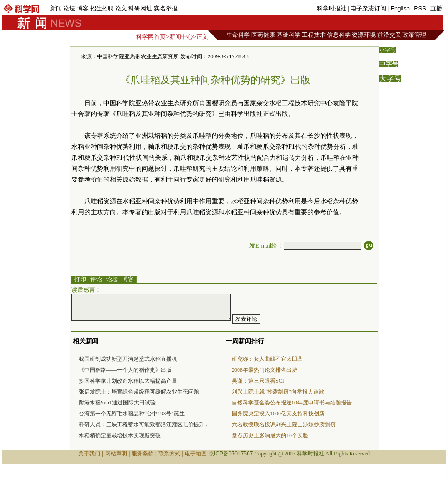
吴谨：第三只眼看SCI (258, 381)
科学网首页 (151, 37)
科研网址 (140, 8)
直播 (436, 8)
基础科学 (289, 35)
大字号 (390, 78)
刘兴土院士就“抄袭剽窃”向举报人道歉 (278, 392)
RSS (420, 8)
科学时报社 (332, 8)
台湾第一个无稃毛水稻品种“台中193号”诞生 (132, 414)
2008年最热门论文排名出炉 (265, 370)
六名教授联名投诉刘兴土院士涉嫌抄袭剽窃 (284, 424)
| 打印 (79, 279)
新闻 (56, 8)
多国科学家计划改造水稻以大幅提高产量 (128, 381)
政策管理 (414, 35)
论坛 (69, 8)
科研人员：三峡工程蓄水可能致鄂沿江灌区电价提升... (144, 424)
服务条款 (143, 454)
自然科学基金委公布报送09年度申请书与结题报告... (294, 403)
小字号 (387, 50)
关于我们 (89, 454)
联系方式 (169, 454)
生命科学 (238, 35)
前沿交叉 (389, 35)
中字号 (389, 64)
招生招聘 (102, 8)
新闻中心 (181, 37)
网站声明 (116, 454)
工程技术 (314, 35)
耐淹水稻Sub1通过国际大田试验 (117, 403)
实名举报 (166, 8)
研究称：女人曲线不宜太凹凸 (267, 359)
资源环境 (364, 35)
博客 (83, 8)
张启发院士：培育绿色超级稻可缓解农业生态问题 (139, 392)
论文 (121, 8)
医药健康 (263, 35)
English (400, 8)
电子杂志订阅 (368, 8)
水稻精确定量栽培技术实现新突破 (120, 435)
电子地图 (196, 454)
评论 (96, 279)
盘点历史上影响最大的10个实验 (270, 435)
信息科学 (339, 35)
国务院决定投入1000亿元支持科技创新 (278, 414)
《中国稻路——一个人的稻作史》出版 (125, 370)
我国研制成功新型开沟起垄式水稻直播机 (128, 359)
